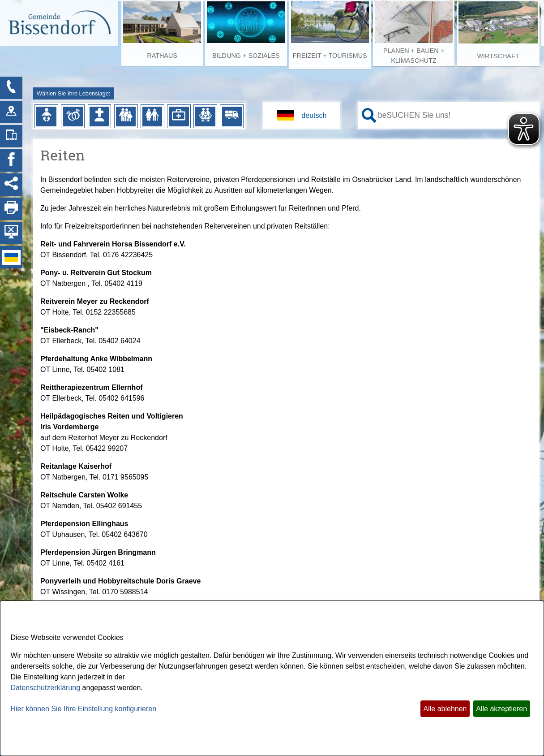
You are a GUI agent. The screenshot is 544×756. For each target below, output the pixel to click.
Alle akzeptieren (501, 709)
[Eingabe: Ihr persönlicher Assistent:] (457, 115)
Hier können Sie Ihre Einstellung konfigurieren (84, 709)
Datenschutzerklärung (46, 688)
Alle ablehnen (445, 709)
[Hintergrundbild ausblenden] (11, 233)
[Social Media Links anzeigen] (11, 185)
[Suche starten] (369, 115)
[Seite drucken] (11, 209)
